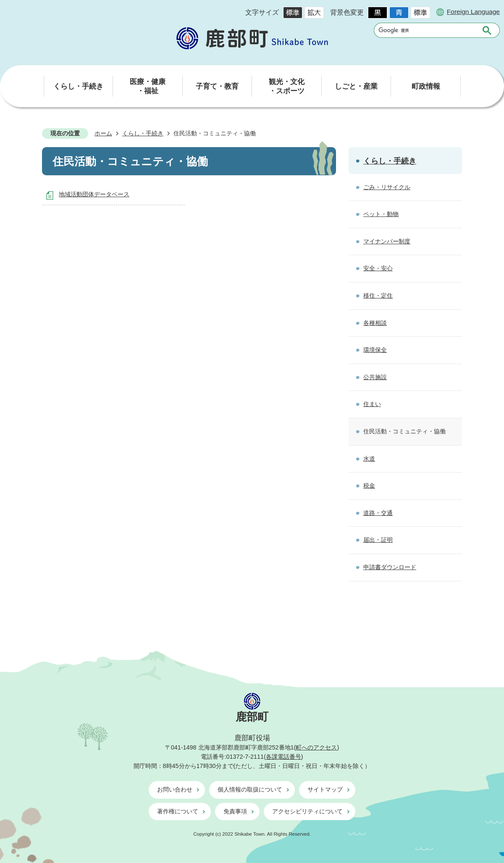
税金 (369, 486)
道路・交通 (378, 513)
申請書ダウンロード (390, 567)
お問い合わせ (175, 789)
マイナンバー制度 (387, 241)
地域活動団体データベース (94, 194)
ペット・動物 (381, 214)
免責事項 (235, 811)
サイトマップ (325, 789)
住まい (372, 404)
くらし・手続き (143, 133)
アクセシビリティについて (307, 811)
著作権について (178, 811)
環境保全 (375, 350)
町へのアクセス (316, 747)
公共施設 (375, 377)
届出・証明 (378, 540)
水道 (369, 459)
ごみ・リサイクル (387, 187)
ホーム (103, 133)
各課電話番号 (283, 757)
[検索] (427, 30)
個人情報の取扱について (250, 789)
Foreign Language (473, 12)
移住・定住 (378, 296)
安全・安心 (378, 268)
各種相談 (375, 323)
